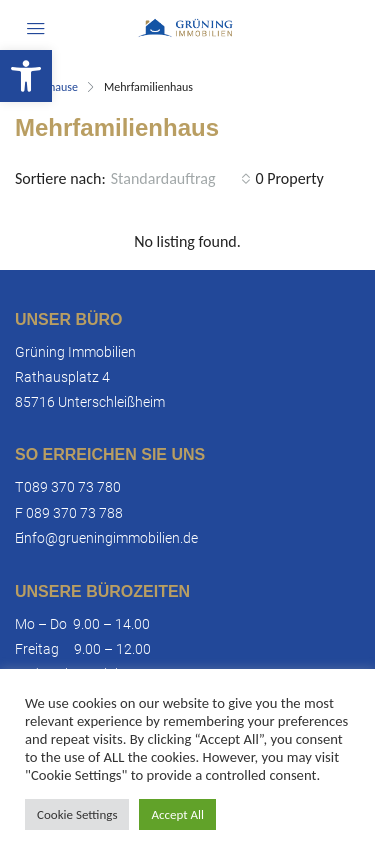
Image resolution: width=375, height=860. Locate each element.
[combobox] (181, 179)
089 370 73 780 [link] (72, 487)
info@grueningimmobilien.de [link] (109, 538)
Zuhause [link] (57, 87)
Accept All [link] (177, 814)
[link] (26, 76)
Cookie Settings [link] (77, 814)
